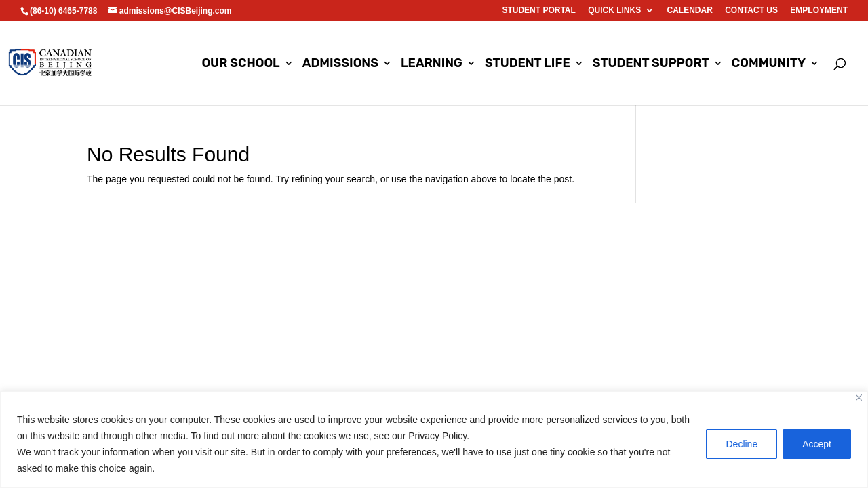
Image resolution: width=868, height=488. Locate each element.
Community (769, 64)
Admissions (340, 64)
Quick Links (614, 11)
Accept (817, 444)
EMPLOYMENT (819, 11)
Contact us (751, 11)
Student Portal (538, 11)
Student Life (528, 64)
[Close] (859, 398)
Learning (432, 64)
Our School (240, 64)
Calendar (690, 11)
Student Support (651, 64)
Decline (742, 444)
